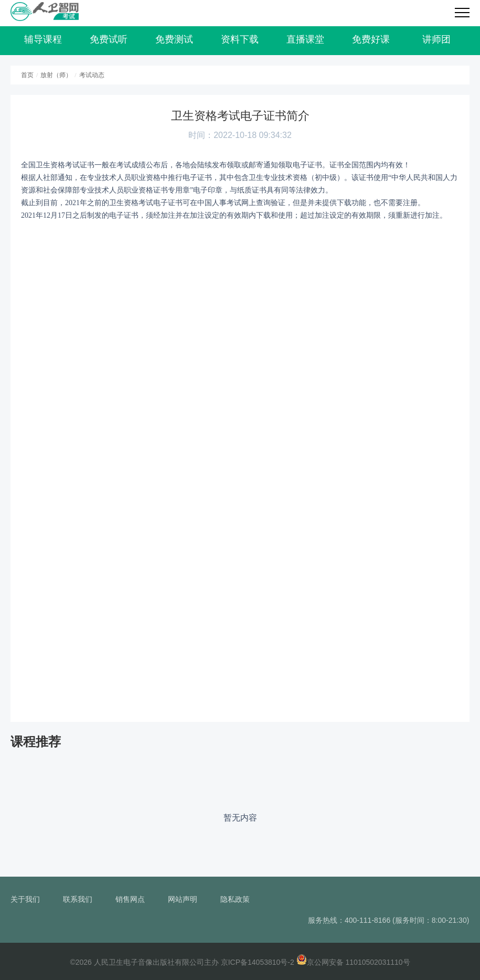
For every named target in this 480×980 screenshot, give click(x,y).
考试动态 (92, 75)
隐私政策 (235, 899)
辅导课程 (43, 39)
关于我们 (25, 899)
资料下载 (240, 39)
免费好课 (371, 39)
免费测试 (174, 39)
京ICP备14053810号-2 (258, 962)
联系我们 (78, 899)
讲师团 (436, 39)
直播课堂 (305, 39)
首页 (27, 75)
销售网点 (130, 899)
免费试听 (109, 39)
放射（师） (56, 75)
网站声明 (183, 899)
